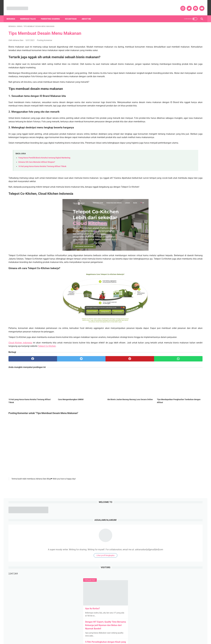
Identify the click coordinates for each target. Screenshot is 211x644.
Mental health (171, 356)
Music (191, 356)
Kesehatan (194, 346)
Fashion (174, 335)
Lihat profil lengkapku (176, 83)
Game (153, 341)
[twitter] (187, 5)
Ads (152, 325)
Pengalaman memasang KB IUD (171, 187)
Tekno (153, 387)
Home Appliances (176, 341)
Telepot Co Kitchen (103, 371)
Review (192, 371)
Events (165, 335)
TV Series (184, 387)
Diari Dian (196, 330)
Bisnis (194, 325)
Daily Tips (185, 330)
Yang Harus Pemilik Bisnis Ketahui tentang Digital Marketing (44, 175)
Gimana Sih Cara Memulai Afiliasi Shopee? (37, 180)
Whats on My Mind (158, 392)
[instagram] (181, 5)
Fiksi (183, 335)
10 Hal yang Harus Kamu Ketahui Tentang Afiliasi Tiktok (42, 184)
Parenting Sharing (52, 14)
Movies (183, 356)
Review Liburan (172, 376)
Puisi (152, 371)
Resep (183, 371)
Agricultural (162, 325)
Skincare (154, 382)
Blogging (154, 330)
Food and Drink (194, 335)
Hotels (189, 341)
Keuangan (155, 351)
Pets (183, 366)
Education (155, 335)
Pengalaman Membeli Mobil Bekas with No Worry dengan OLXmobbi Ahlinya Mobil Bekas (175, 220)
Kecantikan (73, 14)
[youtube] (200, 5)
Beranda (13, 14)
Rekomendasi (171, 371)
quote (160, 371)
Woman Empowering (178, 392)
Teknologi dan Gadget (168, 387)
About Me (88, 14)
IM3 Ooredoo (156, 346)
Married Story (156, 356)
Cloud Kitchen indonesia (20, 367)
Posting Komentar (45, 38)
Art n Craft (184, 325)
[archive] (160, 310)
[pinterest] (90, 383)
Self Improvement (189, 376)
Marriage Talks (30, 14)
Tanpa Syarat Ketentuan (188, 382)
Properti (192, 366)
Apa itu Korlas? (163, 137)
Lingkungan (174, 351)
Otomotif (188, 361)
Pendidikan (173, 366)
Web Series (195, 387)
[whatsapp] (123, 383)
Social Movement (168, 382)
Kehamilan (182, 346)
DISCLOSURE (105, 637)
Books (175, 330)
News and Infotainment (160, 361)
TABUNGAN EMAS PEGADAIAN (171, 237)
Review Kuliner (157, 376)
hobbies (162, 341)
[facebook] (193, 5)
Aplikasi (173, 325)
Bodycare (165, 330)
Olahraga (177, 361)
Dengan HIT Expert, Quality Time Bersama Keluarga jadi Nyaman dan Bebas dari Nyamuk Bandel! (176, 153)
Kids (164, 351)
